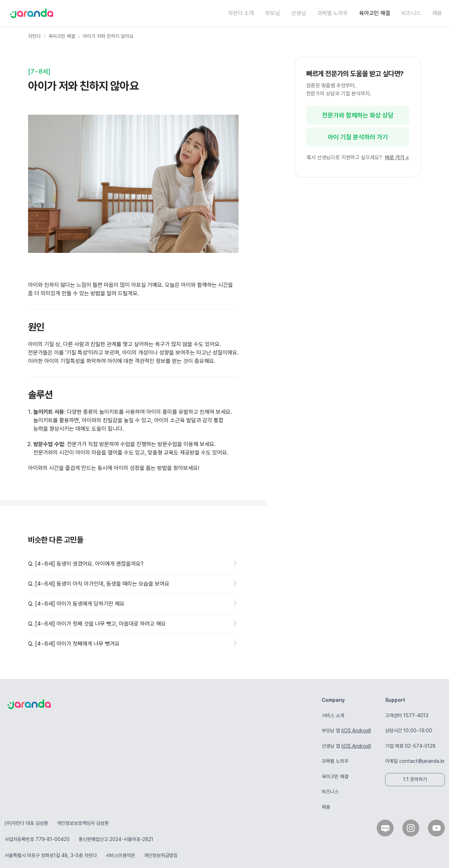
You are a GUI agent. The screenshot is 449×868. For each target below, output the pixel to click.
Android (361, 731)
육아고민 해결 (375, 13)
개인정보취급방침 (161, 855)
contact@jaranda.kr (422, 761)
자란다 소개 (241, 13)
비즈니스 (411, 13)
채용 (437, 13)
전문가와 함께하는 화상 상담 (358, 115)
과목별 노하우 (333, 13)
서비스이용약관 (120, 855)
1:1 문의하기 (415, 779)
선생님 (299, 13)
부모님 (273, 13)
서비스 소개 (333, 715)
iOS (347, 731)
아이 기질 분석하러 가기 (358, 137)
